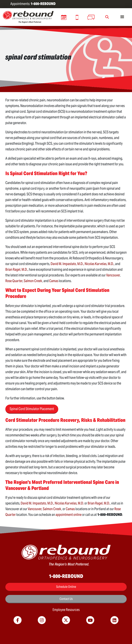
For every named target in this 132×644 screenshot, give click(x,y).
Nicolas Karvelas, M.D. (99, 264)
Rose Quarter (14, 281)
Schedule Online (66, 587)
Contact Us (66, 599)
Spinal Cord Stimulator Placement (32, 409)
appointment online (69, 515)
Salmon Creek (33, 281)
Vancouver (113, 275)
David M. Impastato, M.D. (67, 264)
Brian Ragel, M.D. (16, 269)
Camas (54, 281)
